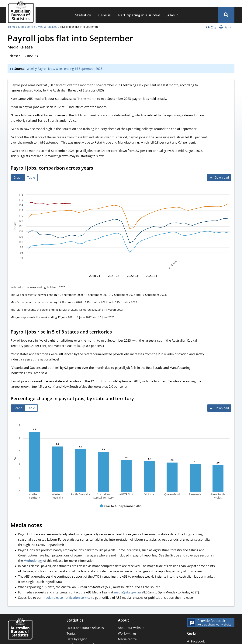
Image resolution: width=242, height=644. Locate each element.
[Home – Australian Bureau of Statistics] (20, 629)
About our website (131, 628)
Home (12, 27)
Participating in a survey (139, 15)
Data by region (77, 639)
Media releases (47, 27)
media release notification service (67, 598)
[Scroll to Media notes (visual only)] (46, 526)
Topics (71, 633)
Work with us (127, 633)
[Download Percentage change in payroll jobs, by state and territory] (219, 408)
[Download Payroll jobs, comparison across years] (219, 178)
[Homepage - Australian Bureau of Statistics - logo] (21, 12)
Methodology (33, 561)
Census (104, 15)
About (173, 15)
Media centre (27, 27)
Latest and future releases (85, 628)
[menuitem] (83, 15)
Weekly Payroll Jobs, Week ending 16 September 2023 (64, 69)
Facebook (198, 641)
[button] (226, 15)
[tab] (18, 178)
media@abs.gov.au (127, 592)
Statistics (83, 15)
